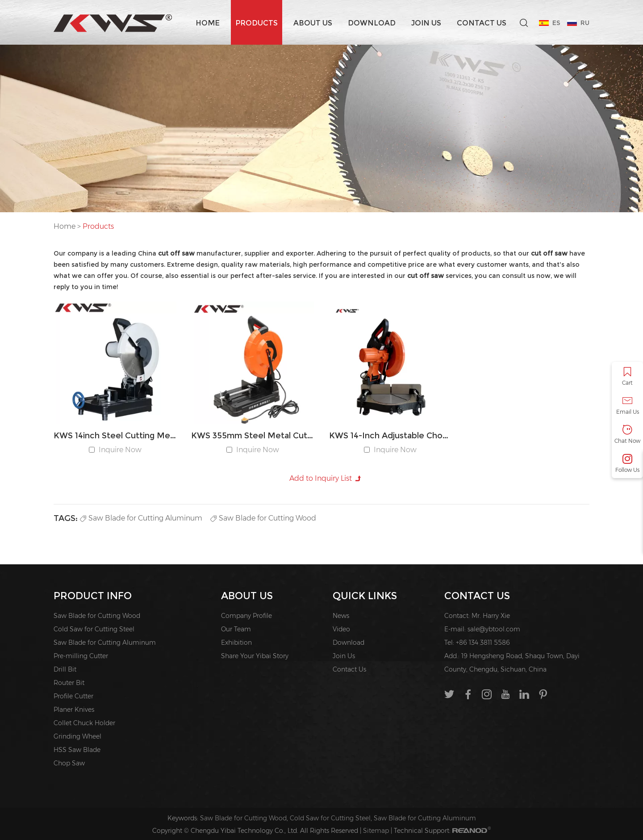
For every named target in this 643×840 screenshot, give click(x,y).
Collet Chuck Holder (84, 723)
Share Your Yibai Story (255, 656)
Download (372, 23)
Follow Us (627, 464)
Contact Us (482, 23)
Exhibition (236, 643)
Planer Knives (74, 710)
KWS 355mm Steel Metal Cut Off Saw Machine (253, 436)
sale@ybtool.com (494, 629)
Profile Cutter (73, 696)
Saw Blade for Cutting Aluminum (141, 518)
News (341, 616)
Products (257, 23)
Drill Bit (65, 669)
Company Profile (246, 616)
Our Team (236, 629)
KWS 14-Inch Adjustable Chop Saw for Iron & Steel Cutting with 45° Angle (390, 436)
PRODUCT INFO (93, 596)
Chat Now (627, 435)
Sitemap (376, 831)
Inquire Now (120, 450)
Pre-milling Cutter (81, 656)
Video (341, 629)
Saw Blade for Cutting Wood (263, 518)
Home (208, 23)
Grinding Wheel (77, 736)
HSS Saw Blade (77, 750)
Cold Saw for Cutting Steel (94, 629)
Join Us (426, 23)
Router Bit (69, 683)
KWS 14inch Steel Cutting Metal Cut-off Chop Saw (115, 436)
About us (313, 23)
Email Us (627, 405)
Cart (627, 376)
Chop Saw (69, 763)
